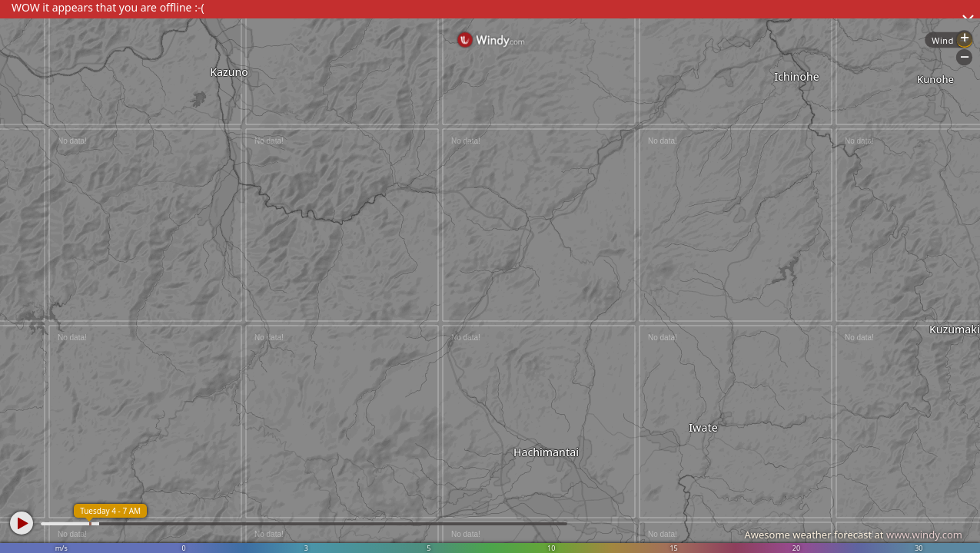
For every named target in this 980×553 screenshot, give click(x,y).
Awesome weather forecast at (853, 535)
